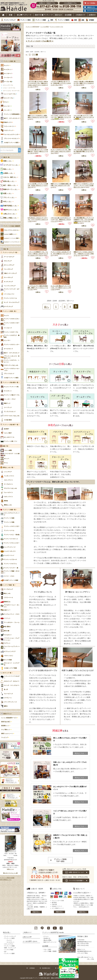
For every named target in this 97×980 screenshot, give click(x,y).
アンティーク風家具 (64, 20)
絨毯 (83, 20)
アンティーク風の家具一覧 (10, 382)
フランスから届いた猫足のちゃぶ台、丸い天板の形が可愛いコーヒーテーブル (84, 151)
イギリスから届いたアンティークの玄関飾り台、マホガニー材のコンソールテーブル (38, 151)
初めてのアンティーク (50, 942)
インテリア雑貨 (9, 950)
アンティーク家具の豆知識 (7, 878)
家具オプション (8, 714)
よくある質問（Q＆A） (30, 941)
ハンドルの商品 (45, 27)
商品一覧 (6, 249)
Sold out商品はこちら (6, 880)
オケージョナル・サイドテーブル (11, 91)
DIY (5, 952)
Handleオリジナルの (11, 238)
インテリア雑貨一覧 (8, 585)
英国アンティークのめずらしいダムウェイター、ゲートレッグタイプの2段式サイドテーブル (84, 186)
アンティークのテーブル (57, 27)
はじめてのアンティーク (44, 15)
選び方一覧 (6, 157)
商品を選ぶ (7, 932)
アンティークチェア (10, 20)
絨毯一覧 (5, 446)
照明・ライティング (10, 948)
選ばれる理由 (47, 940)
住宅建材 (91, 20)
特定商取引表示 (46, 968)
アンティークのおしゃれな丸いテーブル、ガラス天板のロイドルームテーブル (61, 254)
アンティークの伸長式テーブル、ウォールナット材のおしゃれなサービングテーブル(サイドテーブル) (38, 254)
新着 (11, 15)
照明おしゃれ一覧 (8, 468)
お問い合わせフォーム (87, 957)
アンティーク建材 (9, 953)
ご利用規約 (32, 968)
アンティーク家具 (25, 20)
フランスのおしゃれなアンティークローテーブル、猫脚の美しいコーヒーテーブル (61, 117)
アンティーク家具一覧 (9, 61)
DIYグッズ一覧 (7, 673)
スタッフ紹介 (47, 949)
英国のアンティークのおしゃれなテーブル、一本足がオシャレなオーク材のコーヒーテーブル (84, 254)
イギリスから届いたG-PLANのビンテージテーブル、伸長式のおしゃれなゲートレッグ (61, 220)
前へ (27, 55)
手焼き (11, 230)
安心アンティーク (24, 15)
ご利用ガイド (81, 15)
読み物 (58, 15)
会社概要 (68, 15)
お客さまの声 (27, 937)
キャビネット (11, 942)
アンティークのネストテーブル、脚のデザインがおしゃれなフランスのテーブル (61, 151)
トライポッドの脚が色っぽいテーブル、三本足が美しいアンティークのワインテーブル (61, 83)
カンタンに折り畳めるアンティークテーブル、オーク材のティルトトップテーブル (61, 288)
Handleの (10, 234)
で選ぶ (9, 177)
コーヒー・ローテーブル (9, 88)
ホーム (3, 15)
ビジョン (46, 936)
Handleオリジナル (12, 242)
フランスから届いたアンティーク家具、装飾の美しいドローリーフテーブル (84, 117)
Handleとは (47, 938)
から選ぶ (6, 161)
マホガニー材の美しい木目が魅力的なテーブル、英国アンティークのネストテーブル (84, 83)
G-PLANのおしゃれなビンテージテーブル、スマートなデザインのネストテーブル (38, 220)
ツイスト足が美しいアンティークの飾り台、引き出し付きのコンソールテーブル (38, 186)
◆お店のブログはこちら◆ (10, 873)
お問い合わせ (92, 15)
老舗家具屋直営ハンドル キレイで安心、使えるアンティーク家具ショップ (14, 7)
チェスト (9, 940)
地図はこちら (10, 869)
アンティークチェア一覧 (10, 253)
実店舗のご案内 (83, 936)
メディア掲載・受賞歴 (50, 951)
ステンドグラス (9, 944)
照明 (52, 20)
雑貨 (76, 20)
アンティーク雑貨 (41, 20)
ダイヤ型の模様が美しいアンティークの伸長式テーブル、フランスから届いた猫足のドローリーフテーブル (84, 220)
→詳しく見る (90, 959)
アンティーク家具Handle (32, 27)
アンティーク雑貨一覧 (9, 510)
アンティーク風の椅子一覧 (10, 425)
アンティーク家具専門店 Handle (53, 932)
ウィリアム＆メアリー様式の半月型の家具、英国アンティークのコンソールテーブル (38, 288)
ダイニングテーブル (8, 85)
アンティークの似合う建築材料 (12, 226)
